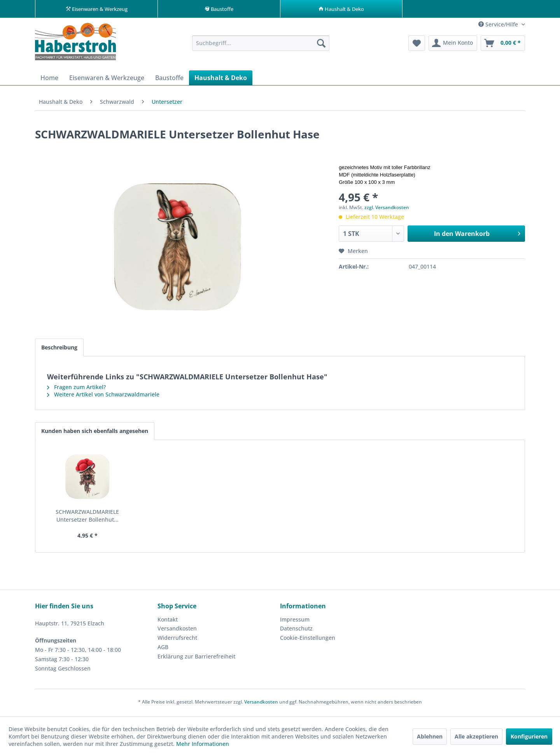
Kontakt (168, 621)
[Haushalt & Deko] (221, 80)
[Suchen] (321, 45)
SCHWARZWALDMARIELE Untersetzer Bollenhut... (87, 518)
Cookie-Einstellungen (308, 640)
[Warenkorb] (503, 45)
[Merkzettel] (417, 45)
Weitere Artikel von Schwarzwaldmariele (103, 396)
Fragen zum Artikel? (76, 389)
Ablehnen (430, 736)
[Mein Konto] (453, 45)
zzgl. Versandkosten (387, 209)
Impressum (295, 621)
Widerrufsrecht (177, 640)
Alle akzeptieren (476, 736)
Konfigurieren (529, 736)
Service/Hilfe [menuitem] (499, 26)
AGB (163, 649)
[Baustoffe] (169, 80)
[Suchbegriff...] (261, 45)
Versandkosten (177, 630)
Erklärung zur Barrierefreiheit (196, 658)
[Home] (49, 80)
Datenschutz (296, 630)
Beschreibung (59, 349)
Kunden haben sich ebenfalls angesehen (95, 433)
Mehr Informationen (203, 744)
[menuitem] (261, 45)
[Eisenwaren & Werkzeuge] (107, 80)
